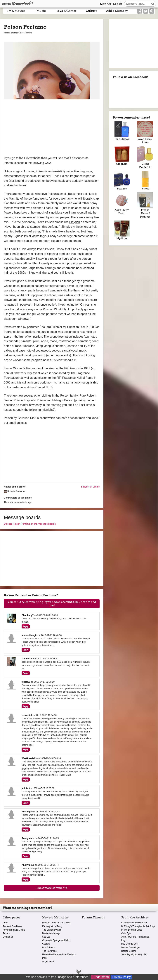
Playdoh (75, 222)
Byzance (122, 180)
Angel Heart (48, 961)
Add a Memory (117, 11)
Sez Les (46, 937)
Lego (124, 940)
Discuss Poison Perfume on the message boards (30, 524)
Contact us (8, 937)
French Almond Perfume (145, 205)
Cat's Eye (126, 933)
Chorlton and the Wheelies (134, 923)
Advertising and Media (14, 930)
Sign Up (106, 4)
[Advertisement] (52, 128)
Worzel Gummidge (130, 947)
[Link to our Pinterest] (152, 11)
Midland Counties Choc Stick (56, 923)
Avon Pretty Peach (122, 204)
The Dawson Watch (52, 930)
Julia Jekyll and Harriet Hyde (135, 937)
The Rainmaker (50, 951)
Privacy (6, 933)
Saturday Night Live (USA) (134, 954)
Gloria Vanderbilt (145, 157)
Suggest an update (90, 487)
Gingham (122, 156)
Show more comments (52, 888)
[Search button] (153, 4)
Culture (92, 11)
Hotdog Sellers (129, 951)
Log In (118, 4)
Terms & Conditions (12, 926)
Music (41, 11)
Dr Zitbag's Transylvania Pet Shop (138, 926)
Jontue (145, 180)
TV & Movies (16, 11)
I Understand (100, 977)
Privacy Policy (122, 977)
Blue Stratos (122, 131)
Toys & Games (66, 11)
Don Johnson (49, 947)
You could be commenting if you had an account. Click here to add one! (52, 604)
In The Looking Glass (132, 930)
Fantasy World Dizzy (52, 926)
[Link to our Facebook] (139, 11)
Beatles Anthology (51, 933)
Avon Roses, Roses (145, 133)
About (6, 923)
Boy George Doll (129, 944)
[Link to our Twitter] (146, 11)
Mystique (122, 230)
